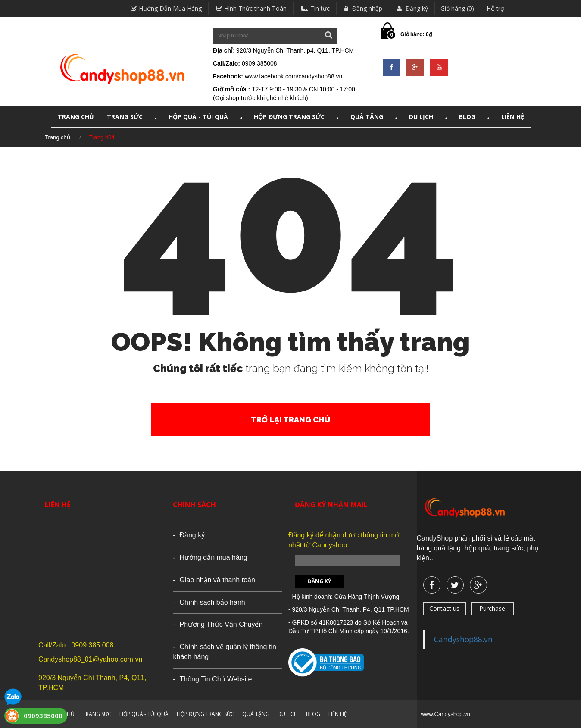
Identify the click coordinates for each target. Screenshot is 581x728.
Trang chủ (58, 137)
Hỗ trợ (495, 8)
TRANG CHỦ (76, 117)
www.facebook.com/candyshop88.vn (294, 76)
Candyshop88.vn (463, 639)
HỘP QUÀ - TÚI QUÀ (206, 117)
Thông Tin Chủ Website (216, 679)
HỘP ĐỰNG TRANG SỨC (297, 117)
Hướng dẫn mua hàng (213, 558)
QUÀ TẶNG (375, 117)
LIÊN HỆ (513, 117)
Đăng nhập (362, 8)
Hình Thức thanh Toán (250, 8)
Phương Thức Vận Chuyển (221, 624)
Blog (475, 117)
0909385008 (43, 716)
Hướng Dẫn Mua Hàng (165, 8)
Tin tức (314, 8)
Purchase (492, 608)
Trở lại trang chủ (290, 420)
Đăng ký (411, 8)
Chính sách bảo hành (212, 602)
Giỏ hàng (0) (457, 8)
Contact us (444, 608)
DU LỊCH (429, 117)
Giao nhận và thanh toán (217, 580)
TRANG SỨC (133, 117)
